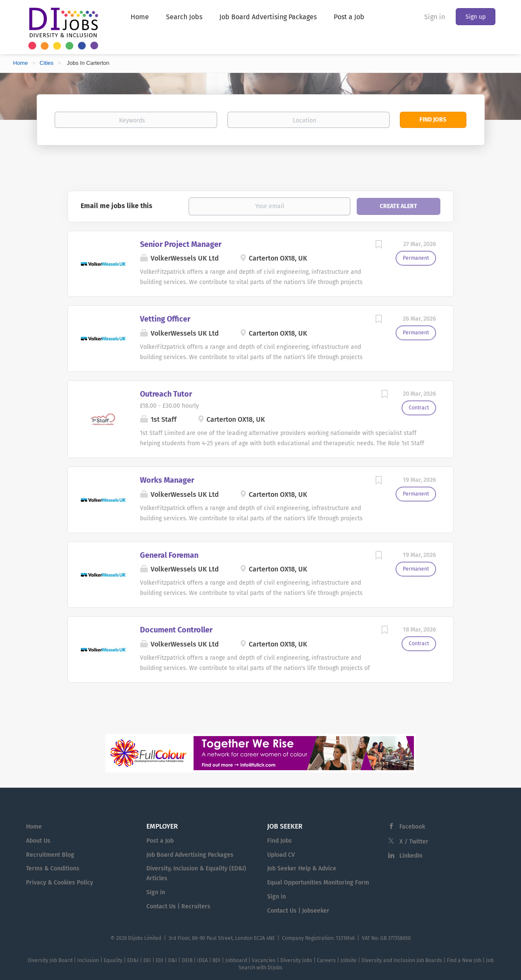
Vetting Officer (165, 319)
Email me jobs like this (116, 206)
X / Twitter (414, 842)
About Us (38, 841)
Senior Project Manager (181, 244)
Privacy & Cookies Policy (60, 883)
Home (21, 63)
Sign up (476, 17)
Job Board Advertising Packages (190, 855)
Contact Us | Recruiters (178, 906)
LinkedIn (411, 856)
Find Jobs (433, 120)
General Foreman (169, 555)
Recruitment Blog (50, 855)
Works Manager (167, 480)
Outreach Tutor (166, 394)
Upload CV (281, 855)
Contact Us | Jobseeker (298, 911)
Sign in (435, 17)
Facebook (412, 827)
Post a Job (160, 841)
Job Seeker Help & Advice (302, 868)
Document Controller (176, 630)
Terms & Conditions (53, 868)
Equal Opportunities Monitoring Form (318, 883)
